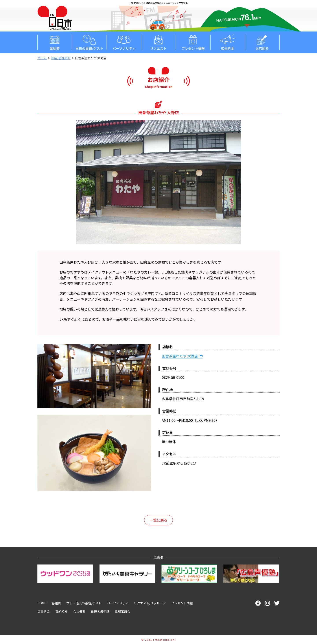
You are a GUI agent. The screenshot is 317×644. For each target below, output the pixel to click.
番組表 (55, 42)
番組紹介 (61, 611)
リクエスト (158, 42)
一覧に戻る (158, 520)
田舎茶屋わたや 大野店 (182, 356)
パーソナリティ (124, 42)
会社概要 (79, 611)
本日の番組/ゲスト (89, 42)
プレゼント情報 (193, 42)
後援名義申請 (100, 611)
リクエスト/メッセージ (150, 603)
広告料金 (228, 42)
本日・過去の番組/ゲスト (84, 603)
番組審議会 (123, 611)
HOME (42, 603)
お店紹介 (262, 42)
